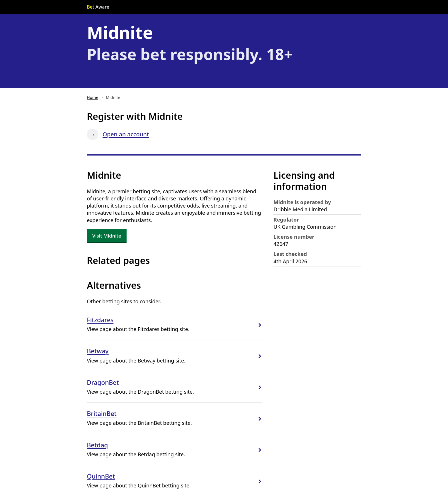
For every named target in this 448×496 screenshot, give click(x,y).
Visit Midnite (107, 236)
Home (93, 97)
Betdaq (97, 445)
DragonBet (103, 382)
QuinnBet (101, 476)
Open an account (126, 134)
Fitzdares (100, 320)
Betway (98, 351)
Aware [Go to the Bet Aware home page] (98, 7)
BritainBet (102, 414)
